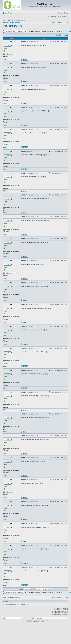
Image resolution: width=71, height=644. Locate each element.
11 (64, 32)
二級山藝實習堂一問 (12, 26)
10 (61, 32)
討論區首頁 (6, 23)
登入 (5, 13)
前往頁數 (44, 32)
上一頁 (48, 32)
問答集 (60, 13)
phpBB (30, 620)
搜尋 (66, 13)
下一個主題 (65, 35)
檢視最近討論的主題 (20, 20)
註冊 (10, 13)
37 (66, 32)
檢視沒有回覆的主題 (8, 20)
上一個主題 (59, 35)
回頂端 (5, 60)
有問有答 (18, 23)
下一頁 (69, 32)
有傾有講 (12, 23)
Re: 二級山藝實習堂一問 (32, 42)
